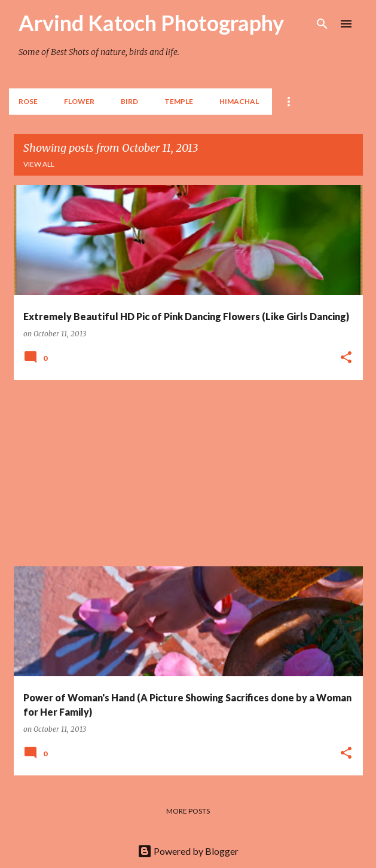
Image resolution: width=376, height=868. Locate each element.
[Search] (322, 24)
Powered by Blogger (188, 851)
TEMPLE (179, 101)
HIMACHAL (239, 101)
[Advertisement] (188, 473)
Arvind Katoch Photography (151, 23)
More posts (188, 811)
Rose (28, 101)
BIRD (129, 101)
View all (39, 164)
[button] (346, 358)
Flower (79, 101)
